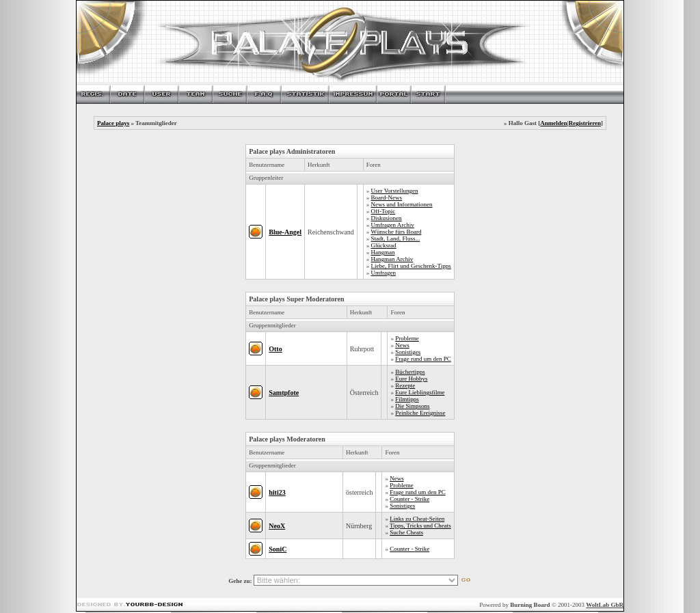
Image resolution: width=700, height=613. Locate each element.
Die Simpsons (412, 406)
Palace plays (113, 123)
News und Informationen (402, 204)
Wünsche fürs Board (396, 232)
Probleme (407, 338)
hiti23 (277, 492)
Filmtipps (407, 399)
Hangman (383, 252)
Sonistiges (408, 352)
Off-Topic (383, 211)
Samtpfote (284, 393)
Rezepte (405, 385)
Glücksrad (384, 245)
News (402, 345)
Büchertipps (410, 372)
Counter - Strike (409, 499)
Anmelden (554, 123)
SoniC (278, 549)
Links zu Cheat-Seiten (417, 519)
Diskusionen (387, 218)
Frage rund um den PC (423, 359)
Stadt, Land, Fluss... (396, 239)
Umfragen (383, 273)
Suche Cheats (406, 532)
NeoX (277, 526)
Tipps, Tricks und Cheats (420, 526)
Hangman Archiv (392, 259)
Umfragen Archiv (393, 225)
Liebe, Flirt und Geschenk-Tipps (411, 266)
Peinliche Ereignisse (420, 413)
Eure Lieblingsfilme (420, 392)
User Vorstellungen (395, 191)
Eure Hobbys (411, 379)
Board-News (387, 197)
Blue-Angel (285, 232)
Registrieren (585, 123)
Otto (275, 349)
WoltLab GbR (605, 605)
